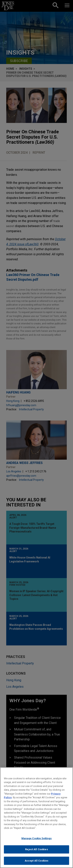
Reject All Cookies (36, 853)
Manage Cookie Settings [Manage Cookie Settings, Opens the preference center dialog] (37, 842)
